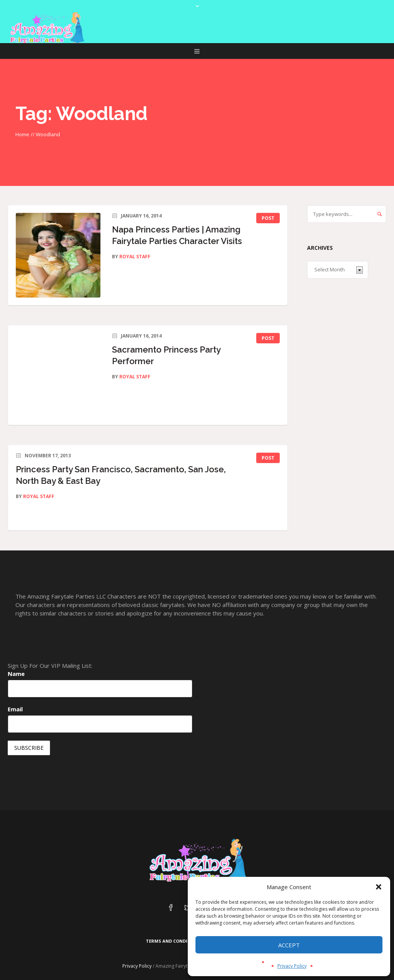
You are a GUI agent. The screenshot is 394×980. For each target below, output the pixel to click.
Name (16, 674)
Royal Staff (135, 257)
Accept (289, 945)
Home (22, 134)
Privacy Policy (292, 966)
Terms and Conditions (174, 941)
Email (15, 709)
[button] (379, 887)
